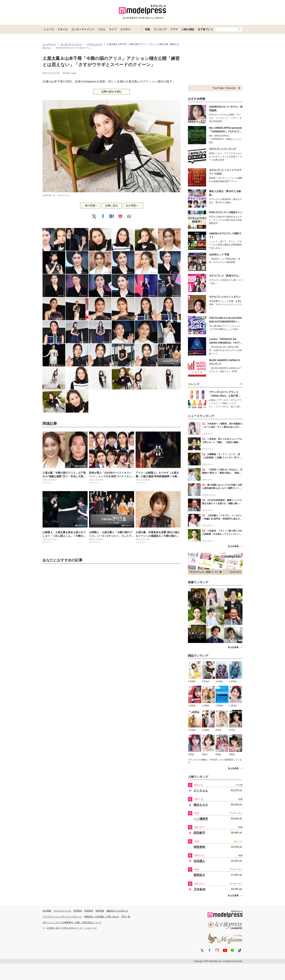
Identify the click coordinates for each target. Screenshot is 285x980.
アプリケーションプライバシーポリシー (62, 917)
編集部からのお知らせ (117, 911)
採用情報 (100, 911)
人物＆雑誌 (188, 29)
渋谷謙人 (199, 861)
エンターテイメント (83, 29)
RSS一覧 (126, 917)
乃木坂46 (200, 889)
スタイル (63, 29)
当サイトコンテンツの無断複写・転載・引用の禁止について (72, 922)
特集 (148, 29)
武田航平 (199, 833)
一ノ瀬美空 (201, 819)
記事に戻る (112, 206)
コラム (102, 29)
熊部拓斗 (199, 875)
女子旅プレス (205, 29)
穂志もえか (201, 805)
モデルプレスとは (62, 911)
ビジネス (125, 29)
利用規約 (78, 911)
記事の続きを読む (112, 92)
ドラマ (174, 29)
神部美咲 (199, 847)
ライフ (113, 29)
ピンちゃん (201, 791)
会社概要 (47, 911)
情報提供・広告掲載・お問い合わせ (102, 917)
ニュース (49, 29)
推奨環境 (89, 911)
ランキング (160, 29)
